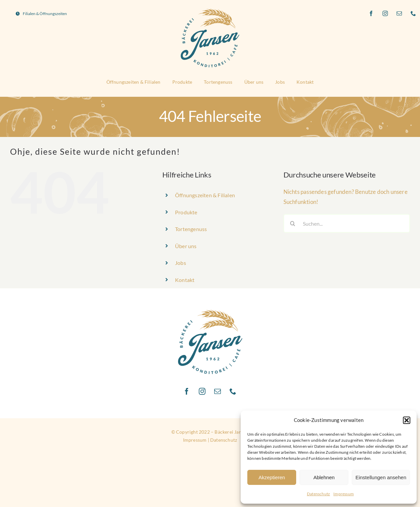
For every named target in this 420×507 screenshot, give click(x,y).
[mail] (400, 13)
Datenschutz (318, 494)
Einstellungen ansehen (381, 477)
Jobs (181, 263)
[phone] (414, 13)
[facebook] (371, 13)
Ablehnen (324, 477)
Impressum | (197, 440)
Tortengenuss (191, 229)
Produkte (186, 212)
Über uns (186, 246)
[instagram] (386, 13)
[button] (407, 420)
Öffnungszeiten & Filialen (205, 195)
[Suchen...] (347, 223)
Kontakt (185, 280)
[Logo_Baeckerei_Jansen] (210, 11)
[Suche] (293, 223)
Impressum (344, 494)
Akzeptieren (272, 477)
